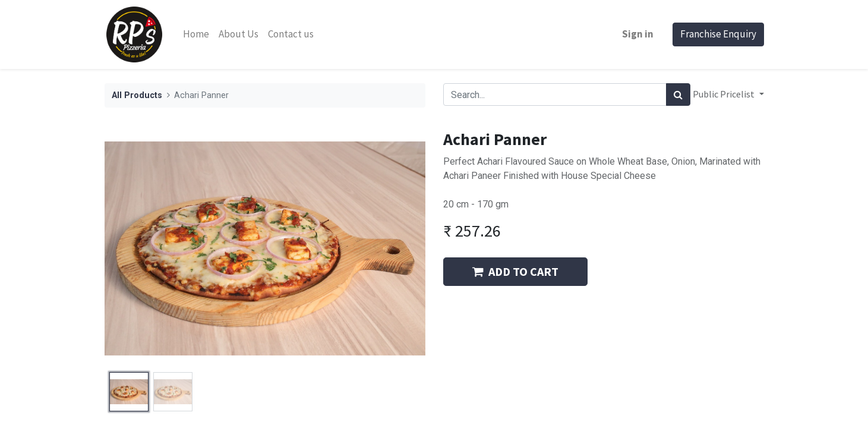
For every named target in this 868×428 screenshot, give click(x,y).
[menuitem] (196, 34)
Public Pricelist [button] (725, 94)
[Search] (678, 95)
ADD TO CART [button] (515, 271)
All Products (137, 95)
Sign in (638, 34)
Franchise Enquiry (718, 34)
